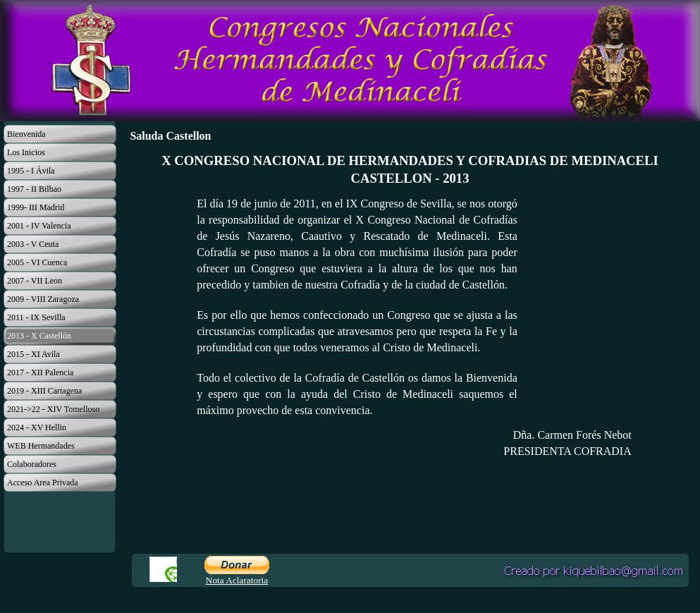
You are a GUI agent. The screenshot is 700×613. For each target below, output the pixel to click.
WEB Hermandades (41, 446)
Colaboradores (32, 464)
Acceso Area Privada (43, 482)
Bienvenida (26, 134)
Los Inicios (26, 152)
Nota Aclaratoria (237, 580)
